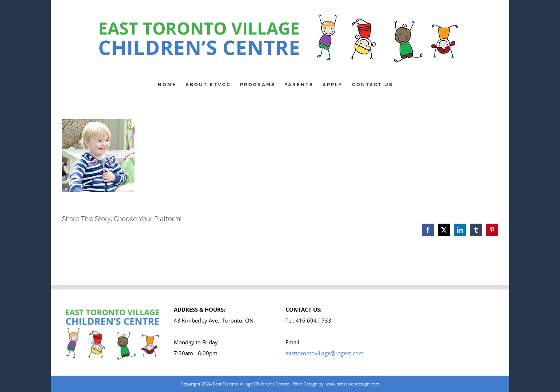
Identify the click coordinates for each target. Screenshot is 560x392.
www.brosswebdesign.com (352, 384)
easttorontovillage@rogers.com (325, 353)
